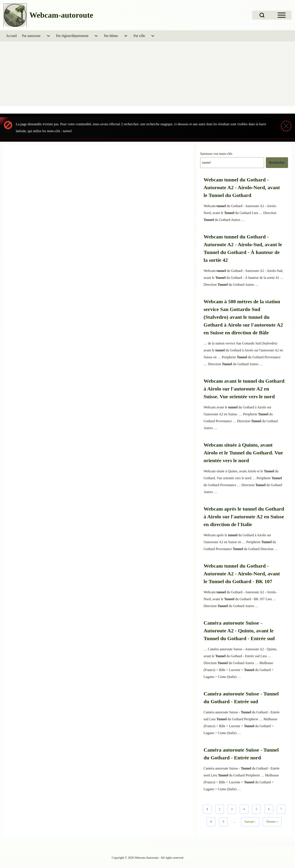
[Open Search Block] (262, 15)
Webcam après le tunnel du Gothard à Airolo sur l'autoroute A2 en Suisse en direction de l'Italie (244, 517)
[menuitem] (11, 36)
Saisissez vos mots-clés (216, 154)
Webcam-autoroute (61, 15)
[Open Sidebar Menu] (282, 15)
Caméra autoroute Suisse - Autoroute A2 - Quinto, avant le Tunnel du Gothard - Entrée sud (239, 631)
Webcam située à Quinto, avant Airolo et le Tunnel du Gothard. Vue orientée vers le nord (243, 453)
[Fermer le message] (286, 126)
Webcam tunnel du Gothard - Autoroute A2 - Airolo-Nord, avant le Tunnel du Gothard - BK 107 (242, 574)
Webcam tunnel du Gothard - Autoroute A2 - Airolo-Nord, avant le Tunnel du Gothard (242, 187)
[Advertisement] (148, 74)
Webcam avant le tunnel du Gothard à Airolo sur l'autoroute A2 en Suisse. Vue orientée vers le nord (244, 389)
